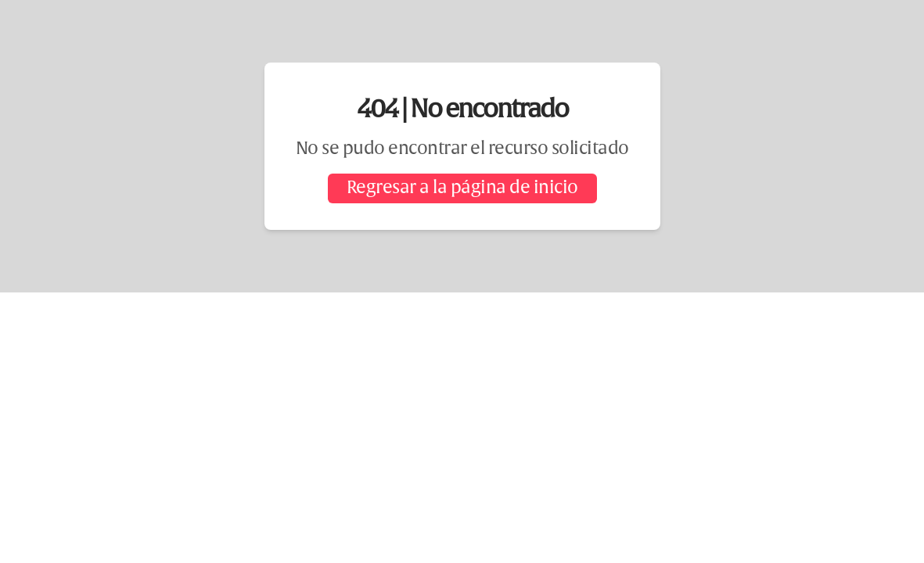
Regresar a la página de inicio (462, 188)
